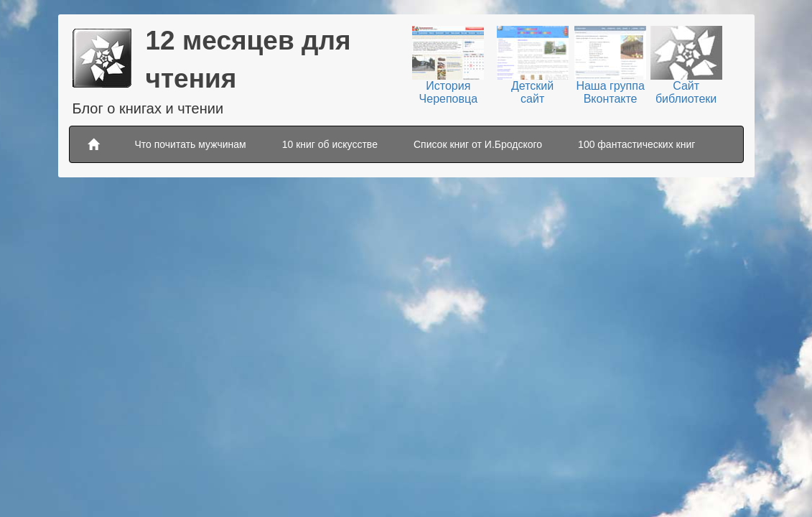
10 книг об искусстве (330, 144)
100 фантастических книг (636, 144)
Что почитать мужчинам (191, 144)
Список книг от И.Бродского (478, 144)
